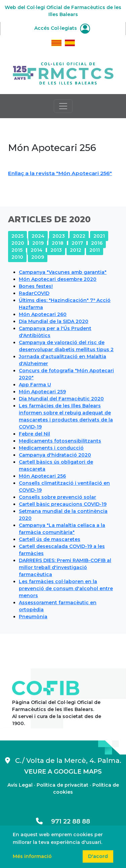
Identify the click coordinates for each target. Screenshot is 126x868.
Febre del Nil (34, 434)
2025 (17, 236)
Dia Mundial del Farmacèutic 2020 (61, 399)
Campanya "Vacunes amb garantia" (63, 272)
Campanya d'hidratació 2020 (55, 455)
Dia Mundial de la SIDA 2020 (54, 321)
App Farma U (35, 385)
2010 (17, 257)
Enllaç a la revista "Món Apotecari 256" (60, 173)
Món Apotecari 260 (43, 314)
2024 (38, 236)
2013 (56, 250)
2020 (18, 243)
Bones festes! (36, 286)
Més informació (32, 856)
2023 (59, 236)
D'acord (98, 856)
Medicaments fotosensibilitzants (60, 441)
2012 (76, 250)
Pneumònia (33, 617)
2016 (97, 243)
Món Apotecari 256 (42, 476)
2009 (38, 257)
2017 (77, 243)
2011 (95, 250)
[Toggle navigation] (63, 106)
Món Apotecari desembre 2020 (58, 279)
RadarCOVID (34, 293)
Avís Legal (20, 785)
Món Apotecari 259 (42, 392)
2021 (99, 236)
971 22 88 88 (63, 821)
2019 (38, 243)
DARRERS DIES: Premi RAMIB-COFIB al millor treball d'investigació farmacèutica (65, 567)
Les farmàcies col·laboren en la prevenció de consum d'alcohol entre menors (66, 588)
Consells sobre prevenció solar (57, 497)
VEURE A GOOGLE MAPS (63, 772)
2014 (36, 250)
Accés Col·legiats (62, 28)
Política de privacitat (62, 785)
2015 (17, 250)
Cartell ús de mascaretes (50, 539)
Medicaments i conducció (51, 448)
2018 (58, 243)
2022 (79, 236)
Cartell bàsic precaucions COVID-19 (63, 504)
